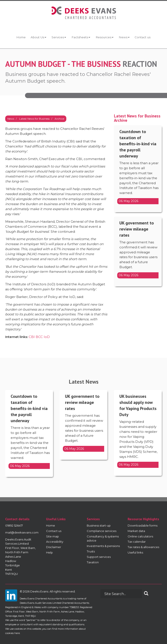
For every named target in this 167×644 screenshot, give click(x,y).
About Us (38, 37)
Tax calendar (137, 542)
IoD (47, 337)
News (124, 37)
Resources (104, 37)
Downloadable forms (143, 525)
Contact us (143, 37)
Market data (136, 531)
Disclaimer (54, 547)
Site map (53, 536)
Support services (99, 557)
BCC (39, 337)
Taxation (93, 562)
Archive (59, 119)
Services (59, 37)
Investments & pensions (103, 546)
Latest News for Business (34, 119)
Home (21, 37)
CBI (32, 337)
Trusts (91, 551)
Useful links (135, 552)
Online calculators (140, 536)
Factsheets (81, 37)
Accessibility (55, 542)
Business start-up (99, 525)
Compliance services (102, 531)
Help (49, 552)
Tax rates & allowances (143, 547)
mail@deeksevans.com (22, 532)
